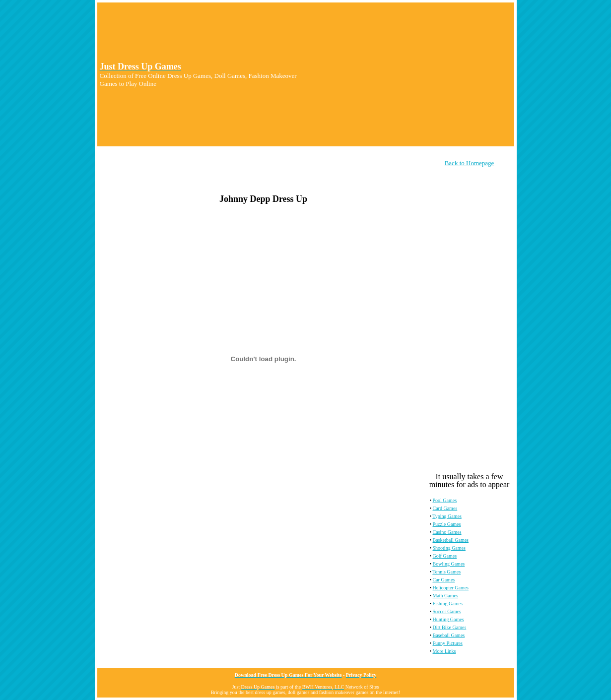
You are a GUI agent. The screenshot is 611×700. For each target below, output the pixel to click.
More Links (444, 651)
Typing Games (447, 516)
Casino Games (447, 532)
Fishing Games (448, 604)
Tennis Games (446, 572)
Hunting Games (448, 619)
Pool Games (445, 500)
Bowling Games (449, 564)
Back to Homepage (470, 163)
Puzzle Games (447, 524)
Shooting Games (449, 548)
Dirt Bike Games (450, 627)
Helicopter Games (451, 588)
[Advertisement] (410, 74)
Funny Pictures (448, 643)
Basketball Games (451, 540)
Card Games (445, 508)
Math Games (445, 596)
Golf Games (445, 556)
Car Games (444, 580)
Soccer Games (447, 611)
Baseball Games (449, 635)
